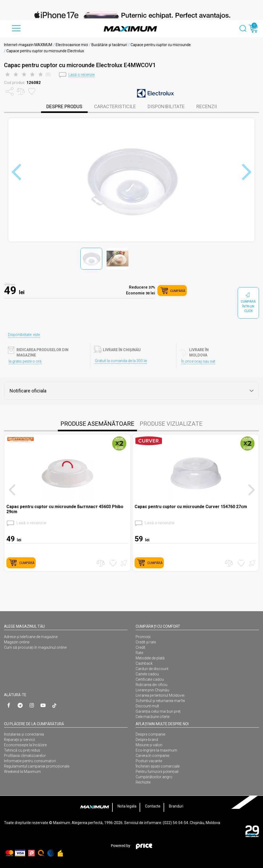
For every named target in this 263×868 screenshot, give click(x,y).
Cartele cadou (147, 674)
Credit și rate (146, 642)
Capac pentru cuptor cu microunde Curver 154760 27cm (191, 507)
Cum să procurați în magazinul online (35, 647)
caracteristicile (115, 106)
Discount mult (147, 706)
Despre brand (147, 740)
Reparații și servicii (19, 740)
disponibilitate (166, 106)
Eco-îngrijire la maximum (156, 750)
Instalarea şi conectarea (24, 734)
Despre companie (150, 734)
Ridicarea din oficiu (151, 685)
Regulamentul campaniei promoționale (37, 766)
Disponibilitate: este (24, 335)
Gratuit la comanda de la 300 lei (121, 361)
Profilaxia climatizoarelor (25, 756)
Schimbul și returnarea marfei (160, 701)
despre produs (64, 106)
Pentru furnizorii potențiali (157, 772)
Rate (139, 653)
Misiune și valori (149, 745)
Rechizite (143, 782)
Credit (140, 647)
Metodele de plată (150, 658)
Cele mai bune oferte (153, 717)
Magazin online (17, 642)
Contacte (153, 806)
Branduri (176, 806)
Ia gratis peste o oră (25, 361)
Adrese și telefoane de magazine (31, 637)
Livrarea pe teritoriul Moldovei (160, 695)
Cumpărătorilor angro (154, 777)
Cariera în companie (152, 756)
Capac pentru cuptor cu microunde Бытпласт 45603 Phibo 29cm (65, 509)
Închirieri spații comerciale (158, 766)
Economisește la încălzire (25, 745)
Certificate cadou (150, 679)
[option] (131, 15)
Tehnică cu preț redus (22, 750)
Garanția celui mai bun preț (158, 711)
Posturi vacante (149, 761)
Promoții (143, 637)
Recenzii (207, 106)
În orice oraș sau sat (198, 361)
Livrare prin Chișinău (152, 690)
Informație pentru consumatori (30, 761)
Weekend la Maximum (22, 772)
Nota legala (127, 806)
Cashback (144, 663)
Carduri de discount (152, 669)
